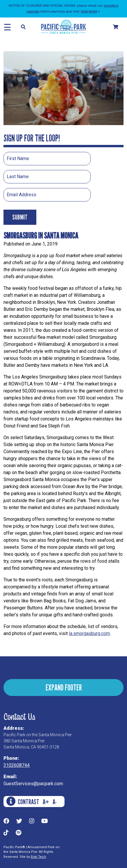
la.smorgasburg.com (89, 633)
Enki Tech (38, 857)
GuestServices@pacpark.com (33, 784)
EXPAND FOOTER (64, 687)
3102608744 (17, 765)
